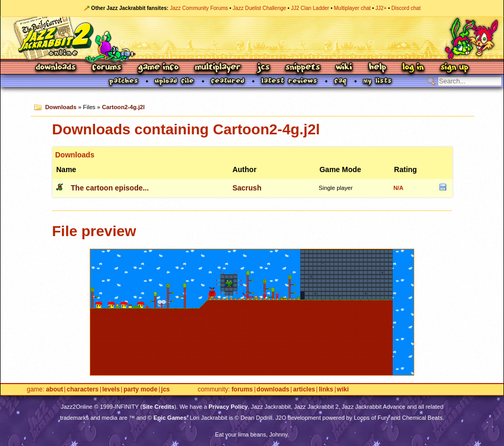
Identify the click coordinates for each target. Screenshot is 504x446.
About (54, 390)
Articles (304, 390)
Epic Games (170, 418)
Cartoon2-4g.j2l (123, 107)
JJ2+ (381, 8)
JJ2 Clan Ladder (310, 8)
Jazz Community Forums (199, 8)
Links (326, 390)
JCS (263, 68)
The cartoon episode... (110, 188)
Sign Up (454, 68)
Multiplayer (218, 68)
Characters (83, 390)
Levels (111, 390)
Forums (107, 68)
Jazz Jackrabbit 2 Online (252, 38)
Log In (413, 68)
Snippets (303, 68)
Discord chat (406, 8)
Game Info (158, 68)
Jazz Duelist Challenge (259, 8)
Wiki (344, 68)
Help (377, 68)
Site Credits (158, 407)
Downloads (56, 68)
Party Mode (140, 390)
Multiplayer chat (352, 8)
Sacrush (247, 188)
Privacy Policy (228, 407)
